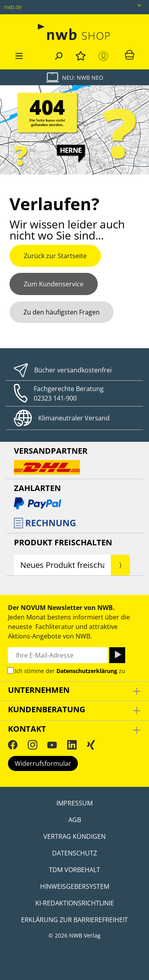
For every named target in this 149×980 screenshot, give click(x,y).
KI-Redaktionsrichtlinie (75, 903)
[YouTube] (52, 745)
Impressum (74, 803)
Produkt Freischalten (63, 542)
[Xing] (91, 745)
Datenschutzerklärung (87, 671)
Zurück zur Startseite (55, 256)
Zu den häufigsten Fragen (62, 312)
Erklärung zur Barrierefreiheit (74, 920)
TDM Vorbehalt (74, 870)
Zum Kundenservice (54, 284)
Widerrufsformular (43, 763)
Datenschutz (74, 853)
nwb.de (13, 7)
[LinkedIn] (72, 745)
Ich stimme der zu (70, 671)
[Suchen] (58, 55)
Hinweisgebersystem (75, 886)
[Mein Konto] (105, 56)
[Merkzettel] (81, 55)
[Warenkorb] (130, 54)
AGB (75, 820)
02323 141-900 (55, 398)
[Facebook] (13, 745)
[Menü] (19, 55)
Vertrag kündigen (74, 836)
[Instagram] (33, 745)
